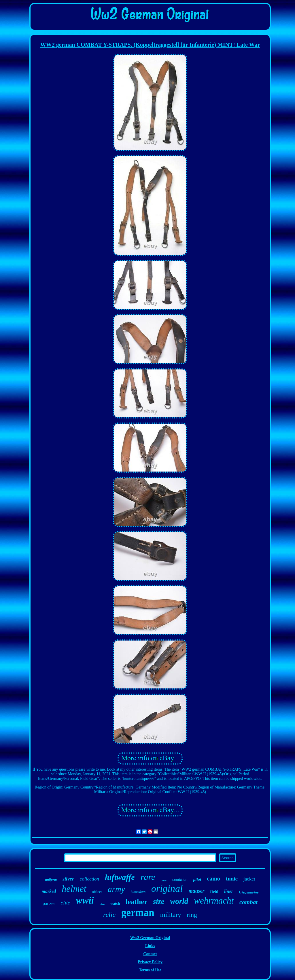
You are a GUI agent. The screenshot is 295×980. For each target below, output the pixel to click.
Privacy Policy (150, 962)
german (138, 913)
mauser (197, 891)
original (167, 888)
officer (97, 892)
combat (248, 902)
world (179, 901)
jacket (249, 879)
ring (192, 915)
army (116, 889)
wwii (85, 900)
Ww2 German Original (150, 938)
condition (180, 879)
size (159, 901)
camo (213, 878)
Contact (150, 954)
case (164, 880)
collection (89, 879)
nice (102, 904)
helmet (74, 889)
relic (109, 915)
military (171, 915)
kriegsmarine (249, 892)
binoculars (138, 892)
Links (150, 946)
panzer (49, 904)
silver (68, 879)
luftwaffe (120, 877)
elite (66, 903)
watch (115, 903)
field (214, 891)
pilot (197, 879)
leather (136, 902)
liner (229, 891)
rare (148, 877)
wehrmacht (214, 901)
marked (49, 891)
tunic (232, 879)
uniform (51, 880)
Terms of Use (150, 970)
